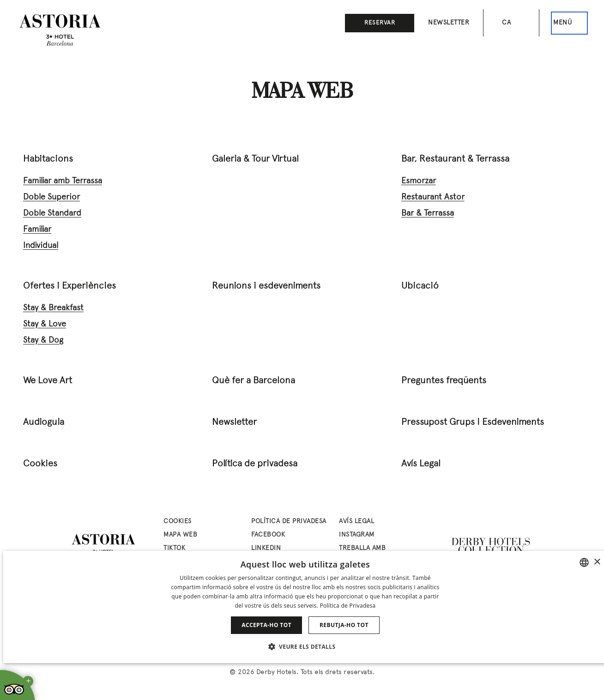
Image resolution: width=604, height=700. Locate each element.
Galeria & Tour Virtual (255, 159)
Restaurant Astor (433, 197)
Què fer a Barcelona (254, 381)
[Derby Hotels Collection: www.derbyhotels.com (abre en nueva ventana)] (491, 546)
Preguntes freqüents (444, 381)
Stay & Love (45, 324)
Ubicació (420, 286)
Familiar (37, 230)
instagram (357, 535)
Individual (41, 246)
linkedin (266, 548)
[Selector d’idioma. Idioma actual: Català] (511, 23)
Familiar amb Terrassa (63, 181)
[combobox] (584, 562)
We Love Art (48, 381)
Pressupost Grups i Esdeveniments (473, 422)
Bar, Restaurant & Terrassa (455, 159)
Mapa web (180, 535)
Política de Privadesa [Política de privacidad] (347, 606)
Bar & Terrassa (428, 214)
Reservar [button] (380, 23)
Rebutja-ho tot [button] (344, 625)
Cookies (40, 464)
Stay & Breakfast (53, 308)
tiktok (174, 548)
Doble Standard (52, 214)
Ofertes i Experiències (69, 286)
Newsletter (449, 23)
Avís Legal (421, 464)
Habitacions (48, 159)
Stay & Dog (43, 341)
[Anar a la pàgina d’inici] (60, 30)
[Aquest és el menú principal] (569, 23)
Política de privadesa (255, 464)
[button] (305, 646)
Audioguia (44, 422)
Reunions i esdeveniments (266, 286)
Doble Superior (51, 197)
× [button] (597, 562)
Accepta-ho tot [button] (266, 625)
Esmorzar (419, 181)
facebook (268, 535)
